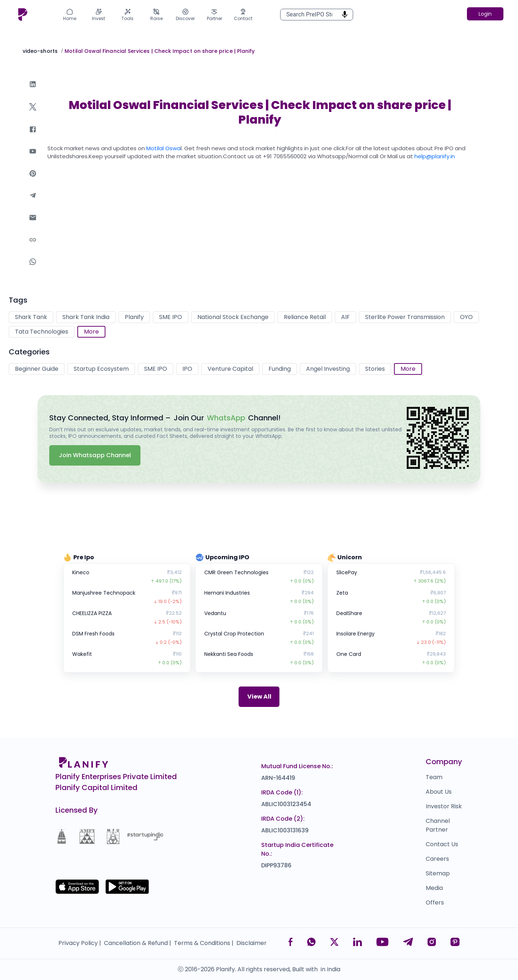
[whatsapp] (33, 269)
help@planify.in (435, 156)
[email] (33, 225)
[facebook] (33, 137)
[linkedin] (33, 91)
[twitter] (33, 114)
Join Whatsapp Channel (95, 455)
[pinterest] (33, 181)
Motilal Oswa (163, 148)
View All (259, 697)
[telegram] (33, 203)
